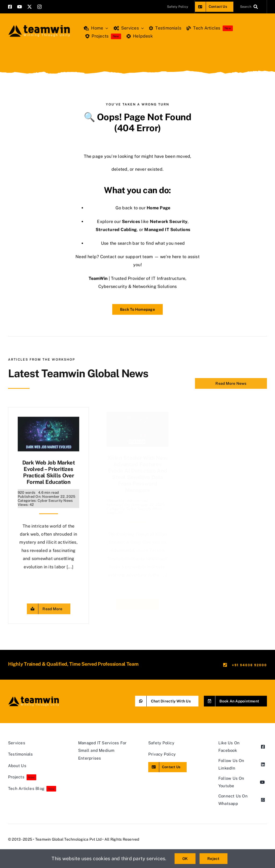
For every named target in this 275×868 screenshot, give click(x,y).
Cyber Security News (55, 498)
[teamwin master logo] (39, 26)
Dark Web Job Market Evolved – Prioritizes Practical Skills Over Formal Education (49, 470)
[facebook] (10, 7)
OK (185, 859)
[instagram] (39, 7)
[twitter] (30, 7)
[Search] (250, 7)
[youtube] (20, 7)
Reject (213, 859)
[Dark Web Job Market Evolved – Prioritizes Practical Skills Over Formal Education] (48, 418)
